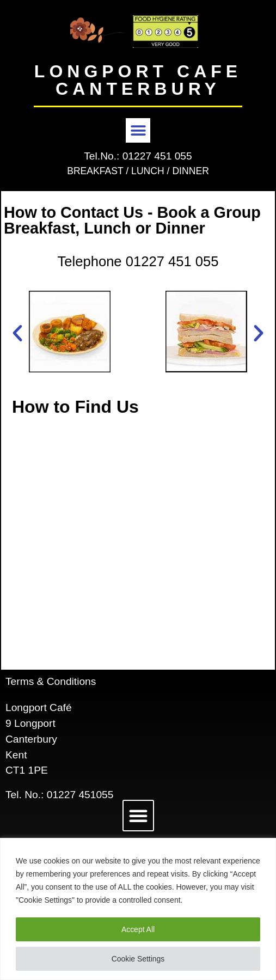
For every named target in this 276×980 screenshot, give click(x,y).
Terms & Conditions (51, 681)
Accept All (138, 929)
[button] (138, 130)
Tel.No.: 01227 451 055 (138, 156)
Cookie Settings (138, 959)
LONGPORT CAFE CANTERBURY (138, 80)
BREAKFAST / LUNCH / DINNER (138, 171)
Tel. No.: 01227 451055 (59, 795)
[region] (138, 909)
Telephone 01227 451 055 (138, 261)
